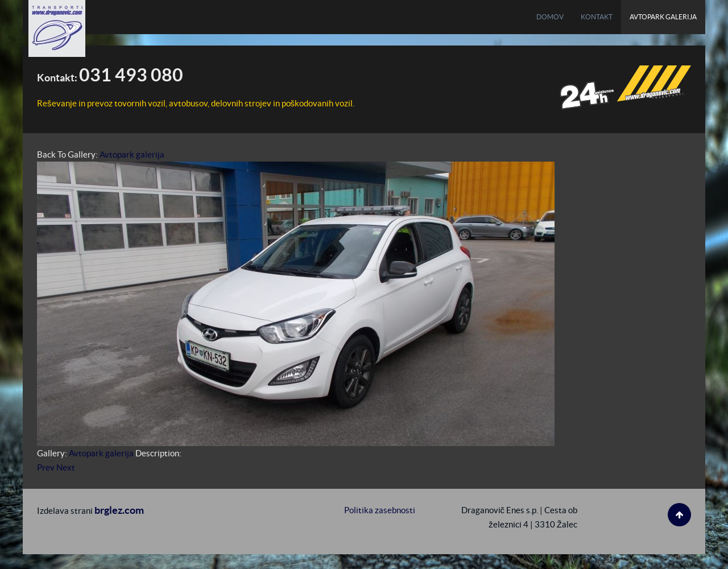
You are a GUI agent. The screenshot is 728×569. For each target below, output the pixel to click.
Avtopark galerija (132, 154)
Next (66, 467)
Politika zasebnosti (380, 510)
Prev (46, 467)
